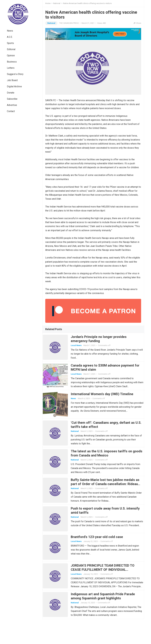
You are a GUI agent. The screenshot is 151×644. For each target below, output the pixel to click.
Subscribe (12, 99)
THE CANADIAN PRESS (69, 23)
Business (12, 62)
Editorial (11, 49)
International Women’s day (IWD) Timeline (105, 400)
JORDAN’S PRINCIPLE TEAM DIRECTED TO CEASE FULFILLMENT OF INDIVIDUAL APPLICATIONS (105, 591)
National (57, 3)
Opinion (11, 56)
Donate (11, 93)
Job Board (12, 80)
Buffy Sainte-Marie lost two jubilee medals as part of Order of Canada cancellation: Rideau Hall (105, 498)
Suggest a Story (15, 74)
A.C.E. (10, 37)
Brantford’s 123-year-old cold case (99, 556)
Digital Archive (14, 86)
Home (48, 3)
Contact (11, 111)
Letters (11, 68)
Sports (10, 43)
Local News (79, 347)
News (10, 31)
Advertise (12, 105)
